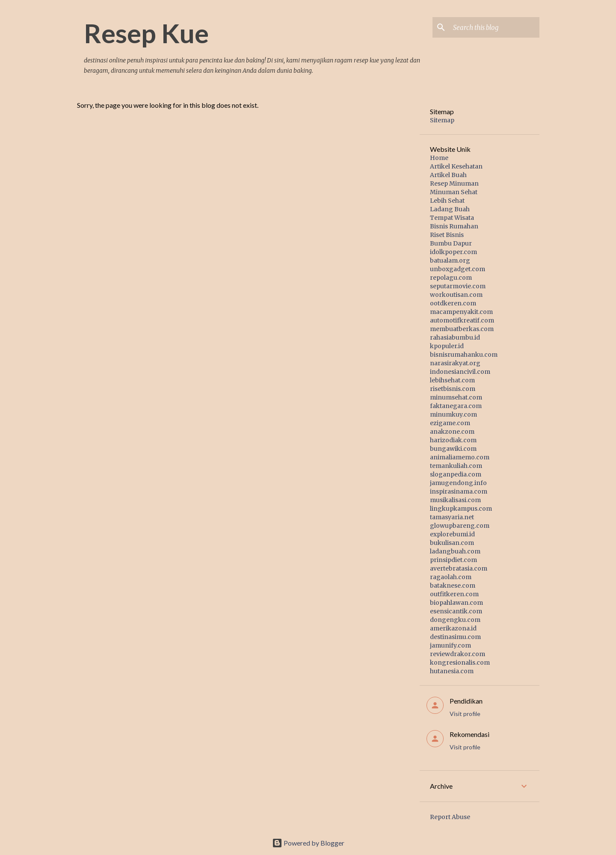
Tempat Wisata (452, 218)
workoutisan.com (456, 295)
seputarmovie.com (458, 286)
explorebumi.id (452, 534)
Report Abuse (450, 817)
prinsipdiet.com (453, 560)
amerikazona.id (453, 628)
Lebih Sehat (447, 201)
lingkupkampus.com (461, 509)
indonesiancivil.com (460, 372)
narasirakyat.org (455, 363)
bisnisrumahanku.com (464, 355)
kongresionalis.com (460, 663)
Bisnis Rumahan (454, 226)
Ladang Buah (450, 209)
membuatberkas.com (462, 329)
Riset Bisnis (447, 235)
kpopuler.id (447, 346)
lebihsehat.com (452, 380)
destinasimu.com (455, 637)
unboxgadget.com (458, 269)
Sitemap (442, 120)
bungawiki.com (453, 449)
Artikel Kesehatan (456, 166)
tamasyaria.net (452, 517)
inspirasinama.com (459, 491)
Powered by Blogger (308, 843)
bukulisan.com (452, 543)
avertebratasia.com (459, 568)
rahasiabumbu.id (455, 337)
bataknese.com (453, 586)
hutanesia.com (452, 671)
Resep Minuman (454, 183)
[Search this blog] (495, 27)
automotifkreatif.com (462, 320)
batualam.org (450, 260)
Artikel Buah (448, 175)
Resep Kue (146, 33)
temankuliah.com (456, 466)
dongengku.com (455, 620)
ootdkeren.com (453, 303)
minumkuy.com (453, 414)
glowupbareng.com (460, 526)
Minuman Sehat (454, 192)
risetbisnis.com (453, 389)
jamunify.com (450, 645)
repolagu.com (451, 278)
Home (439, 158)
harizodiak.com (453, 440)
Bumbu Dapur (451, 243)
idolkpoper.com (453, 252)
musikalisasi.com (455, 500)
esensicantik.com (456, 611)
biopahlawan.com (456, 603)
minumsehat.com (456, 397)
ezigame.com (450, 423)
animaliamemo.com (460, 457)
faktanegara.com (456, 406)
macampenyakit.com (461, 312)
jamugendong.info (458, 483)
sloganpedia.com (456, 474)
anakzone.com (452, 432)
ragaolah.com (451, 577)
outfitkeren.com (454, 594)
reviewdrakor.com (458, 654)
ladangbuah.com (455, 551)
